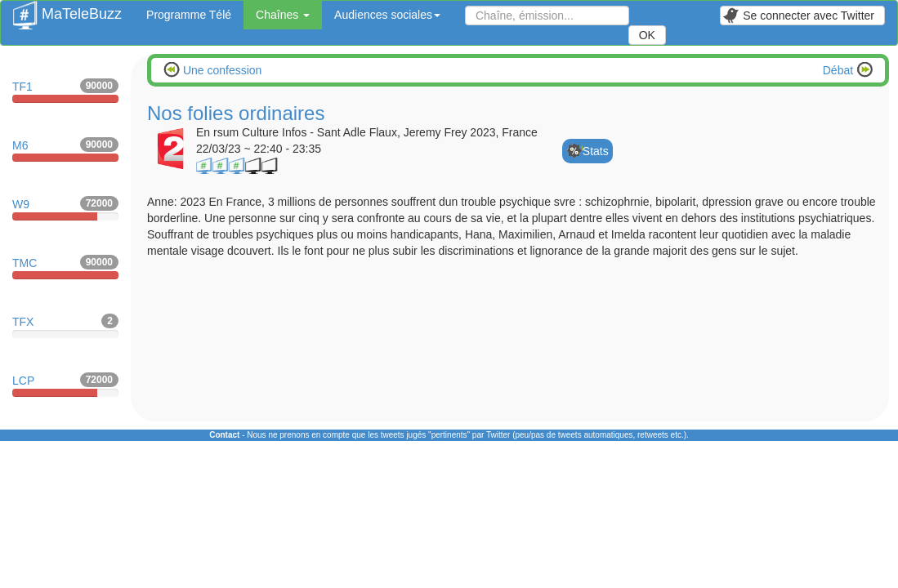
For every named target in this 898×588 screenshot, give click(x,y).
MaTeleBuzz (67, 9)
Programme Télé (189, 15)
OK (647, 35)
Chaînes (283, 15)
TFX (65, 326)
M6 (65, 149)
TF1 (65, 91)
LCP (65, 385)
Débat (840, 70)
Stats (596, 151)
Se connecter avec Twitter (798, 16)
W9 (65, 208)
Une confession (221, 70)
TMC (65, 267)
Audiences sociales (387, 15)
